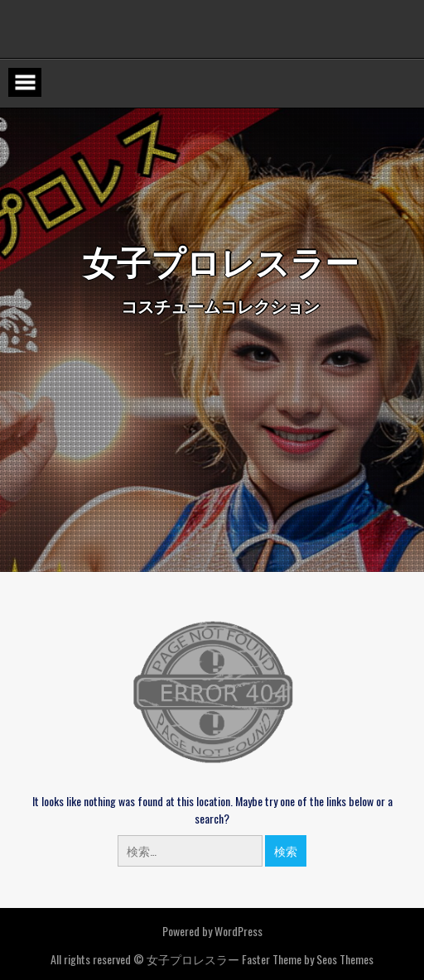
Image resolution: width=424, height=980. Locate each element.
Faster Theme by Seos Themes (308, 959)
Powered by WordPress (212, 931)
